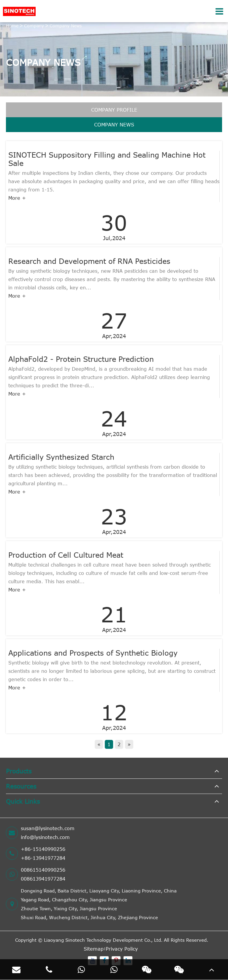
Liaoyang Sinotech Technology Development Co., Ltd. (103, 940)
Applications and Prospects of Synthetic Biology (93, 653)
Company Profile (114, 110)
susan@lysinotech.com (48, 828)
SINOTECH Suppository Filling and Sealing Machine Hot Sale (107, 159)
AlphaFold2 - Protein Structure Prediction (81, 359)
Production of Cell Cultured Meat (66, 555)
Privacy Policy (122, 949)
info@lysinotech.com (45, 837)
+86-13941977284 (43, 858)
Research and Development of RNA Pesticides (89, 261)
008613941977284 (43, 879)
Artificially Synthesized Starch (61, 457)
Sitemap (94, 949)
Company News (66, 26)
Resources (21, 786)
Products (19, 771)
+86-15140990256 (43, 849)
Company (34, 26)
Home (12, 26)
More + (17, 198)
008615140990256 (43, 870)
